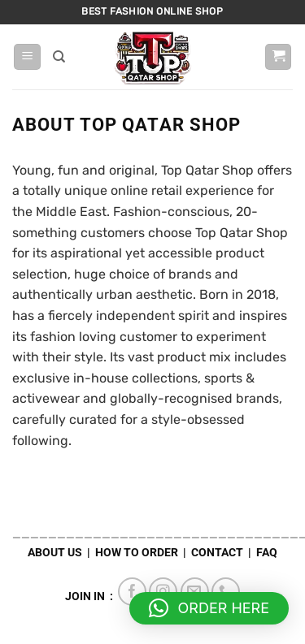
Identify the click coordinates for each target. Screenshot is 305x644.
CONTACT (217, 553)
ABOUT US (55, 553)
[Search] (59, 57)
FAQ (267, 553)
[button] (27, 57)
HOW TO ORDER (137, 553)
